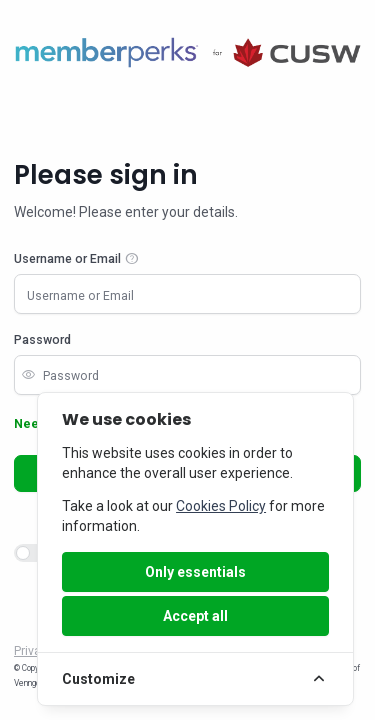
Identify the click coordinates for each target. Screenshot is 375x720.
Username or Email (67, 259)
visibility (28, 375)
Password (42, 340)
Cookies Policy (221, 506)
